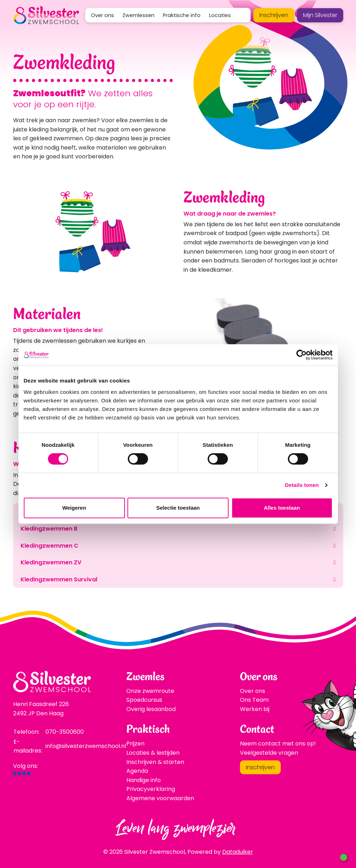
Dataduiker (238, 852)
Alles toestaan (282, 508)
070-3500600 (65, 732)
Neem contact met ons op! (278, 744)
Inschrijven (274, 15)
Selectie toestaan (178, 508)
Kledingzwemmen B (49, 529)
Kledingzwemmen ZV (51, 562)
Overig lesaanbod (151, 709)
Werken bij (255, 709)
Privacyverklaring (151, 789)
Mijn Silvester (320, 15)
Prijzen (135, 744)
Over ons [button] (102, 15)
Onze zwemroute (150, 691)
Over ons (253, 691)
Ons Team (254, 700)
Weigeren (74, 508)
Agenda (137, 771)
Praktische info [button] (182, 15)
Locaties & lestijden (153, 753)
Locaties (220, 15)
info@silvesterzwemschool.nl (86, 746)
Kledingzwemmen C (50, 546)
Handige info (144, 780)
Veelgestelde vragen (269, 753)
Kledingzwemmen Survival (59, 579)
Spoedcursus (144, 700)
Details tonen (302, 485)
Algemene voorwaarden (160, 798)
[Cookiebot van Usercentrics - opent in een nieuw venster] (302, 355)
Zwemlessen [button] (138, 15)
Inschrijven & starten (155, 762)
